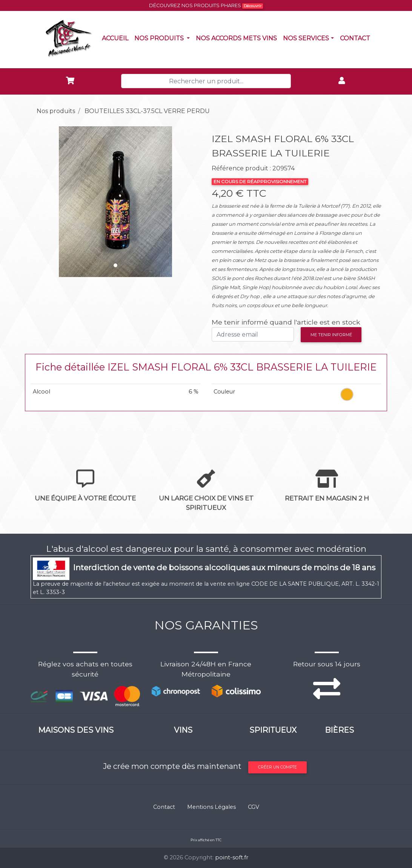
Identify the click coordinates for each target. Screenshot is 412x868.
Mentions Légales (211, 807)
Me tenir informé (331, 335)
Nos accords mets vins (238, 38)
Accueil (117, 38)
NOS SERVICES (306, 38)
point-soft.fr (232, 857)
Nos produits (164, 38)
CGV (254, 807)
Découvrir (253, 6)
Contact (357, 38)
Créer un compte (277, 767)
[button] (43, 202)
